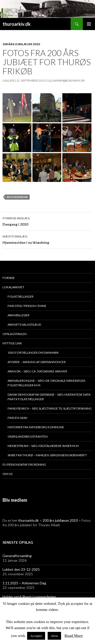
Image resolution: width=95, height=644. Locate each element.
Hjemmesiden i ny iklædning (48, 239)
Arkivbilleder (18, 315)
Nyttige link (12, 343)
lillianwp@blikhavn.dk (66, 80)
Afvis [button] (54, 636)
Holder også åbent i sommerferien (29, 597)
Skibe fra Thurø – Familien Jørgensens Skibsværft (47, 455)
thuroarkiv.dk (17, 24)
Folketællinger (21, 296)
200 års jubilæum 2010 (21, 44)
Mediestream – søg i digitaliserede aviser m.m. (43, 446)
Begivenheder (17, 197)
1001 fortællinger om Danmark (33, 353)
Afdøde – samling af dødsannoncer (37, 362)
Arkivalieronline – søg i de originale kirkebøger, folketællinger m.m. (47, 383)
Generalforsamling (17, 556)
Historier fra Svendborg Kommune (36, 427)
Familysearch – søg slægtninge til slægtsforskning (50, 408)
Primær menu (89, 24)
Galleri (8, 80)
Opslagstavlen (15, 334)
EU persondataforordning (24, 464)
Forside (9, 278)
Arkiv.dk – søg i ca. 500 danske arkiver (37, 371)
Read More (74, 636)
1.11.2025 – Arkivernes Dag (24, 583)
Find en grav (17, 418)
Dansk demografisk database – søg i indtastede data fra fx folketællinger (49, 397)
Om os (7, 474)
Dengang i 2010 (48, 221)
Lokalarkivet (13, 287)
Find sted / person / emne (27, 306)
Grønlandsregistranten (28, 436)
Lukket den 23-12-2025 (21, 569)
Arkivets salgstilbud (24, 325)
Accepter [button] (36, 636)
